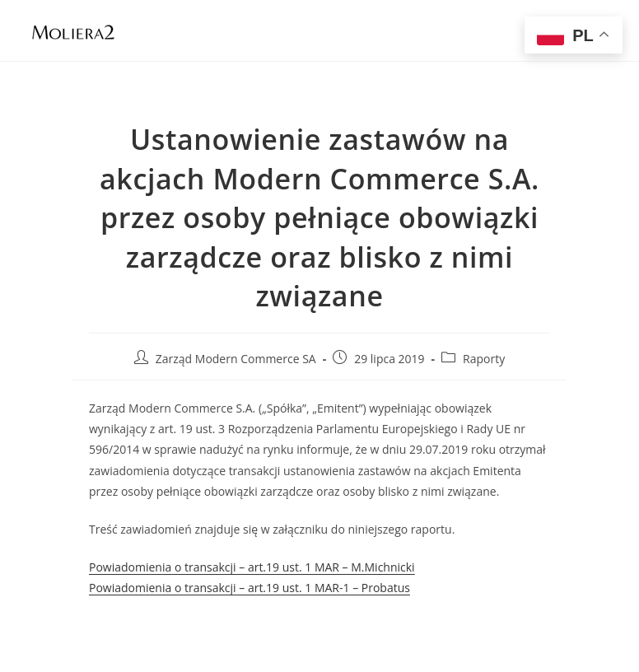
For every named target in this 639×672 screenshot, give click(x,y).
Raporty (484, 359)
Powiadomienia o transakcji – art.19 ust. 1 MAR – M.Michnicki (252, 567)
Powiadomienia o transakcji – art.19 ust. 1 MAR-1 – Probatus (250, 588)
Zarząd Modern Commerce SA (236, 359)
